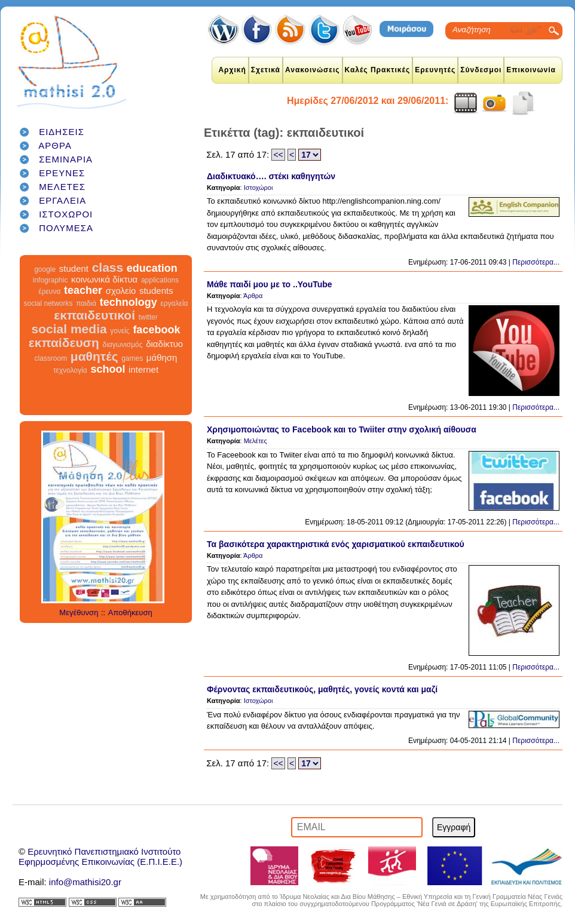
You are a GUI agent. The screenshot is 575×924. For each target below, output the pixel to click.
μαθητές (94, 356)
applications (160, 280)
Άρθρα (253, 296)
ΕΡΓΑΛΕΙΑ (62, 200)
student (74, 268)
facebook (156, 330)
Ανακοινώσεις (313, 70)
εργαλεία (174, 303)
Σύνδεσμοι (481, 70)
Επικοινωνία (531, 70)
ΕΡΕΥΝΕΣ (62, 173)
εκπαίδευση (64, 343)
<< (278, 155)
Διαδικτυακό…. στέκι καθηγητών (271, 176)
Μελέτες (256, 441)
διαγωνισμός (122, 345)
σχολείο (121, 291)
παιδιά (86, 303)
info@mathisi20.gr (85, 882)
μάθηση (162, 357)
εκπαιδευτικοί (94, 315)
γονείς (120, 331)
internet (143, 369)
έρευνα (49, 291)
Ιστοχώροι (259, 188)
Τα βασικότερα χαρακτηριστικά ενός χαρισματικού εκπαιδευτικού (336, 544)
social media (69, 329)
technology (129, 302)
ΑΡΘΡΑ (55, 145)
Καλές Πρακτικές (378, 70)
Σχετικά (266, 70)
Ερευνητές (435, 70)
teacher (83, 290)
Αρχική (232, 70)
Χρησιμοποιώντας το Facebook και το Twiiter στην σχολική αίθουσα (342, 429)
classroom (51, 358)
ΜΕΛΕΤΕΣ (62, 187)
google (45, 269)
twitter (148, 317)
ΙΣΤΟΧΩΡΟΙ (66, 214)
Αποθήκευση (130, 613)
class (108, 267)
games (132, 358)
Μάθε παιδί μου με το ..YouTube (270, 284)
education (152, 268)
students (156, 291)
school (108, 369)
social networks (48, 303)
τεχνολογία (70, 370)
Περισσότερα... (536, 262)
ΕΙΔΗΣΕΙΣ (62, 132)
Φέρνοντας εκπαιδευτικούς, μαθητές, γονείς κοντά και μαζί (322, 689)
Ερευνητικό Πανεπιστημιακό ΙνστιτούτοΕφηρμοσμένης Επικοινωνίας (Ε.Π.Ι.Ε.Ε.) (100, 857)
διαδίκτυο (164, 344)
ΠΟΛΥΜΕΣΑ (66, 228)
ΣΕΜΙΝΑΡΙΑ (66, 159)
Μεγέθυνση (79, 613)
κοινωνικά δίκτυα (104, 279)
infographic (51, 280)
